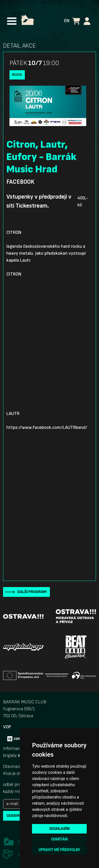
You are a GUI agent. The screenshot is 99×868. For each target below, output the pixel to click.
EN (67, 21)
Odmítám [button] (59, 839)
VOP (7, 727)
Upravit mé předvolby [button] (59, 850)
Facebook (20, 182)
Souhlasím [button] (59, 829)
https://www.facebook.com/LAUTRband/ (47, 427)
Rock (17, 75)
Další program (32, 592)
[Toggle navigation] (12, 21)
